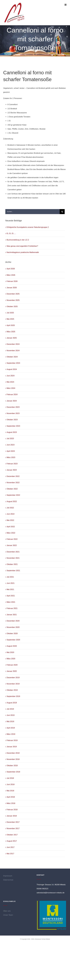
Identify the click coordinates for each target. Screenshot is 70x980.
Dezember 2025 (13, 294)
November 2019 (13, 684)
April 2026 (11, 269)
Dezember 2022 (13, 476)
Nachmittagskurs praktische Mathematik (23, 252)
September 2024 (13, 363)
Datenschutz (8, 880)
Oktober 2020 (12, 634)
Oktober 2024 (12, 357)
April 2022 (11, 527)
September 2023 (13, 426)
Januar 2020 (12, 671)
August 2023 (12, 432)
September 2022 (13, 495)
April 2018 (11, 797)
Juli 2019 (10, 709)
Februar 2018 (12, 810)
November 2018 (13, 759)
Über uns (7, 911)
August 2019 (12, 703)
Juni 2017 (11, 847)
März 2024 (11, 388)
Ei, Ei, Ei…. (11, 233)
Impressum (8, 876)
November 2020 (13, 627)
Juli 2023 (10, 439)
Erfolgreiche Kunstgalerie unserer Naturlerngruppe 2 (28, 227)
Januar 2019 (12, 747)
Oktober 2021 (12, 564)
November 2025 (13, 300)
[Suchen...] (32, 212)
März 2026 (11, 275)
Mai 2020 (10, 652)
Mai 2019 (10, 721)
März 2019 (11, 734)
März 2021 (11, 602)
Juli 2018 (10, 778)
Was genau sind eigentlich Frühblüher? (22, 246)
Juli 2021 (10, 577)
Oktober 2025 (12, 306)
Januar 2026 (12, 288)
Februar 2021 (12, 608)
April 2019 (11, 728)
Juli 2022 (10, 508)
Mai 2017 (10, 854)
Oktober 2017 (12, 835)
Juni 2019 (11, 715)
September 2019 (13, 696)
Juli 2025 (10, 313)
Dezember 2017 (13, 822)
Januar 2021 (12, 615)
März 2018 (11, 803)
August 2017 (12, 841)
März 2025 (11, 332)
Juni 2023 (11, 445)
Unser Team (8, 915)
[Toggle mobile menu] (66, 5)
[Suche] (62, 212)
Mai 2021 (10, 589)
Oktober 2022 (12, 489)
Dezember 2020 (13, 621)
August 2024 (12, 369)
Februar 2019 (12, 740)
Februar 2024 (12, 394)
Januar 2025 (12, 338)
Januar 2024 (12, 401)
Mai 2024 (10, 382)
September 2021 (13, 571)
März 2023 (11, 457)
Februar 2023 (12, 464)
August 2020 (12, 646)
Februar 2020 (12, 665)
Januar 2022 (12, 545)
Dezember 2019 (13, 678)
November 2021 (13, 558)
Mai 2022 (10, 520)
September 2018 (13, 772)
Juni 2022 (11, 514)
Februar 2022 (12, 539)
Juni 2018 (11, 784)
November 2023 (13, 413)
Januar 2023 (12, 470)
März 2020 (11, 659)
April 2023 (11, 451)
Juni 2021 (11, 583)
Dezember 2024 (13, 344)
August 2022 (12, 501)
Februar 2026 (12, 281)
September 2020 (13, 640)
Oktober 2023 (12, 420)
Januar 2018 (12, 816)
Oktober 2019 (12, 690)
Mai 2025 (10, 319)
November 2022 (13, 483)
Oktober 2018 (12, 766)
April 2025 (11, 325)
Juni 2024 (11, 376)
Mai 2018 (10, 791)
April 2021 (11, 596)
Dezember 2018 (13, 753)
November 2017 (13, 828)
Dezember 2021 (13, 552)
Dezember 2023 (13, 407)
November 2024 (13, 351)
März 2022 (11, 533)
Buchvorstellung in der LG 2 (18, 240)
